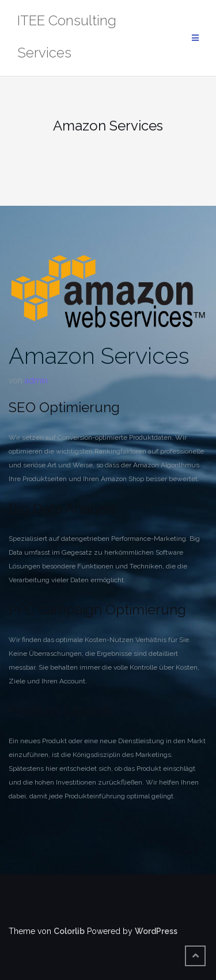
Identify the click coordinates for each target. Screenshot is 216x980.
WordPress (156, 931)
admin (36, 381)
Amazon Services (99, 356)
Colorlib (69, 931)
